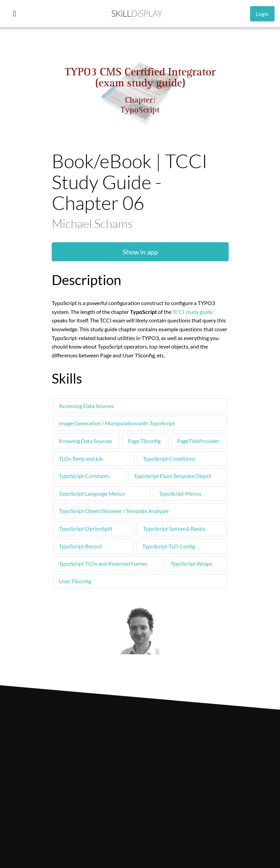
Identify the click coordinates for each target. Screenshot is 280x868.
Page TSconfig (144, 441)
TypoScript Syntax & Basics (174, 528)
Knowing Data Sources (85, 441)
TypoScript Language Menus (92, 493)
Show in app (140, 252)
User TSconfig (75, 581)
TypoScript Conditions (169, 458)
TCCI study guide (193, 312)
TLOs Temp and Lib (81, 458)
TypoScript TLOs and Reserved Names (103, 563)
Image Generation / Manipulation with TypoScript (117, 423)
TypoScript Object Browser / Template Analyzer (114, 511)
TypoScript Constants (84, 476)
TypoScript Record (80, 546)
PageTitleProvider (198, 441)
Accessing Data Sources (86, 406)
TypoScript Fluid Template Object (172, 476)
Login (262, 14)
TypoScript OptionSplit (86, 528)
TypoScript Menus (180, 493)
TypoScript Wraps (191, 563)
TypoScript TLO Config (169, 546)
